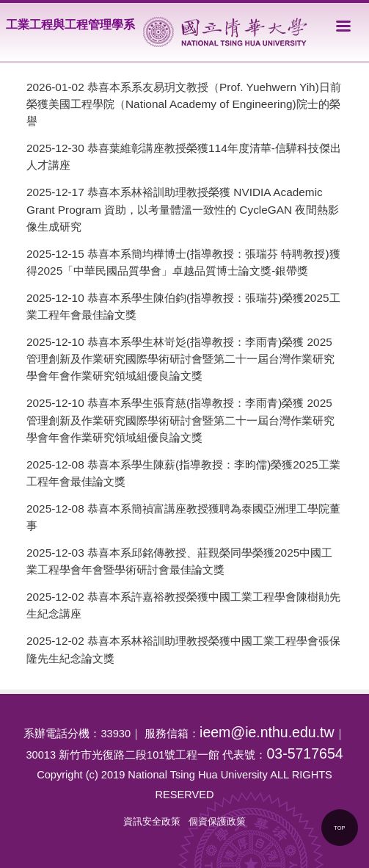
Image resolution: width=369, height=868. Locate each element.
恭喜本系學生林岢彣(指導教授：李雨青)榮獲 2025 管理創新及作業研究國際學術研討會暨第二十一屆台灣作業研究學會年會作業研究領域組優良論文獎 (180, 359)
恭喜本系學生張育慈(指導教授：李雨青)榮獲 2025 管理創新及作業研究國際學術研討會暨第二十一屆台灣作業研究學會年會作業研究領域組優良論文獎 (180, 420)
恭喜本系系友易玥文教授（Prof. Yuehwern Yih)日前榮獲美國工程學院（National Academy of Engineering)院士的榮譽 (184, 104)
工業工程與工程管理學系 (70, 25)
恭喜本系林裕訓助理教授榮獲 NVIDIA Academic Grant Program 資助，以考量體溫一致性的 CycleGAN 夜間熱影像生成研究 (183, 209)
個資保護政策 (217, 821)
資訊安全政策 (152, 821)
